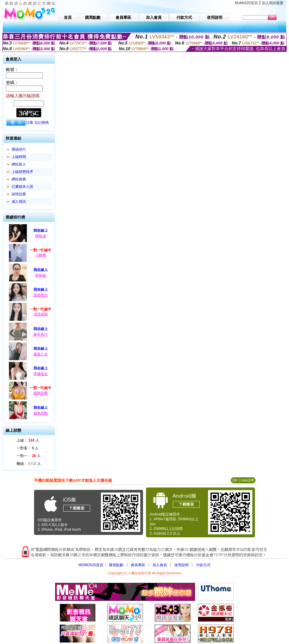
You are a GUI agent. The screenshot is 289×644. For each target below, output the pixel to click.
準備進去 (41, 374)
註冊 (30, 123)
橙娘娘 (41, 275)
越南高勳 (41, 413)
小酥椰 (41, 255)
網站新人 (19, 164)
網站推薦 (19, 179)
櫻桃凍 (41, 236)
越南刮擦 (41, 393)
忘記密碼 (41, 123)
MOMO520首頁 (91, 565)
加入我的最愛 (273, 3)
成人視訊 (19, 202)
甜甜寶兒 (41, 295)
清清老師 (41, 314)
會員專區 (138, 565)
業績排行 (19, 149)
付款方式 (203, 565)
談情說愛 (19, 194)
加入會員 (160, 565)
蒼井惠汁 (41, 335)
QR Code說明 (243, 480)
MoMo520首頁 (246, 3)
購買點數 (116, 565)
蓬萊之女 (41, 354)
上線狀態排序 (22, 172)
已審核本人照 (22, 187)
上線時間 (19, 157)
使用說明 (182, 565)
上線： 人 (28, 440)
